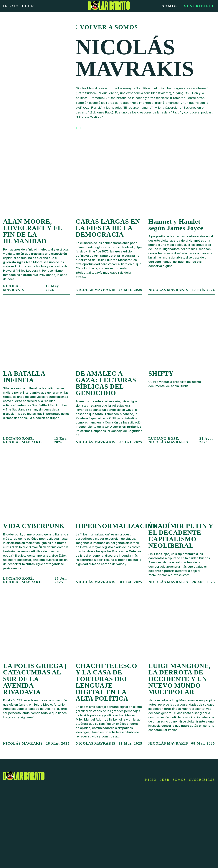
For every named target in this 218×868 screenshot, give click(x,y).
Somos (170, 6)
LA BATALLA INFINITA (24, 377)
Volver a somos (109, 27)
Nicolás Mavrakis (13, 288)
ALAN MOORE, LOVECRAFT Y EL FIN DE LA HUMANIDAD (32, 231)
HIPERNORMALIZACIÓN (117, 526)
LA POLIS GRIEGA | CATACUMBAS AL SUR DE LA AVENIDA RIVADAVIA (35, 679)
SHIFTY (161, 373)
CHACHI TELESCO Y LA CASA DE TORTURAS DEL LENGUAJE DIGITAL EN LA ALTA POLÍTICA (106, 682)
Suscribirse (200, 6)
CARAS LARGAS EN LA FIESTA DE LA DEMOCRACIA (108, 228)
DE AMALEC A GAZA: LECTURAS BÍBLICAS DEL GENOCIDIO (106, 383)
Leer (28, 6)
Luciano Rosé (18, 438)
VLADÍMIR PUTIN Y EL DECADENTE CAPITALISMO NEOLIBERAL (181, 536)
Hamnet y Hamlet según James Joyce (176, 225)
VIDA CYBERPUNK (34, 526)
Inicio (11, 6)
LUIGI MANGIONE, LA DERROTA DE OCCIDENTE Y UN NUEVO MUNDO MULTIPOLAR (179, 679)
